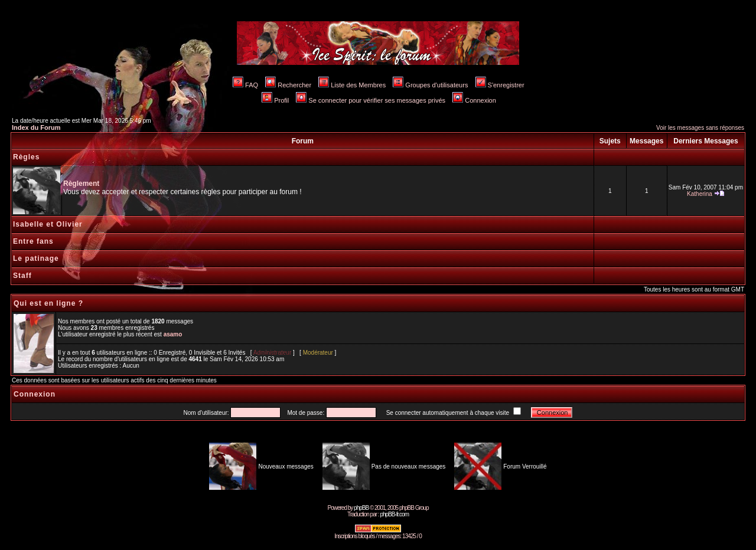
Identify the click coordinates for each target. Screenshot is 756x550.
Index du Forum (36, 127)
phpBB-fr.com (394, 514)
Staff (22, 276)
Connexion (474, 100)
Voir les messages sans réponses (700, 128)
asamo (173, 334)
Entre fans (33, 241)
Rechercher (288, 85)
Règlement (81, 184)
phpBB (361, 508)
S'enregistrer (500, 85)
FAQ (245, 85)
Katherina (700, 194)
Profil (275, 100)
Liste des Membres (352, 85)
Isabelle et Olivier (48, 224)
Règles (26, 157)
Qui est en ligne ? (48, 303)
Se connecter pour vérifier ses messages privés (371, 100)
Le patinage (36, 258)
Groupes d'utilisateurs (430, 85)
